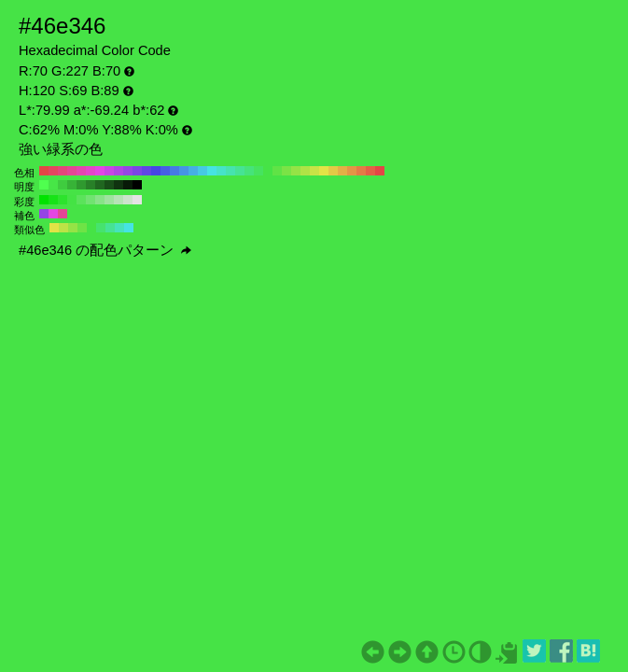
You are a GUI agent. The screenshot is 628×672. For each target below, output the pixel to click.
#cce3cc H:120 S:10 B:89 (128, 200)
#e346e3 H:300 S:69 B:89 (100, 171)
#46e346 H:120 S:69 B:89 (268, 171)
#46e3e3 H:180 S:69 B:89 (212, 171)
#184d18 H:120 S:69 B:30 (109, 185)
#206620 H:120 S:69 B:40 (100, 185)
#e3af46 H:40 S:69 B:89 (342, 171)
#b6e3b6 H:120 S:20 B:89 (119, 200)
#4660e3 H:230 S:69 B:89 (165, 171)
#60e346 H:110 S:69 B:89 (277, 171)
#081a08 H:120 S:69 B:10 (128, 185)
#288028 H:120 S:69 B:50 (91, 185)
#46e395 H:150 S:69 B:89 (240, 171)
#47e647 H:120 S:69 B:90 (53, 185)
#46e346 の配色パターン (105, 250)
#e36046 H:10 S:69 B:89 (370, 171)
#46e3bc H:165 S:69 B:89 (119, 228)
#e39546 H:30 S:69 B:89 (352, 171)
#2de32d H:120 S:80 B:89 (63, 200)
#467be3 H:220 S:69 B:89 (174, 171)
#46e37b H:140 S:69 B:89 (249, 171)
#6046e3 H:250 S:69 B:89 (147, 171)
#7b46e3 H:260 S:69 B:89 (137, 171)
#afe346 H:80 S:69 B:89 (305, 171)
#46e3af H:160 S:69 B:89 (230, 171)
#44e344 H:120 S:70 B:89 (72, 200)
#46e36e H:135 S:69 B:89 (101, 228)
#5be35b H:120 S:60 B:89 (81, 200)
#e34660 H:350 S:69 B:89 (53, 171)
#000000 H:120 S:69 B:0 (137, 185)
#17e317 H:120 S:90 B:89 (53, 200)
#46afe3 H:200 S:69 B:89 (193, 171)
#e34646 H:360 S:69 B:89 (44, 171)
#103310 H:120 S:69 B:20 (119, 185)
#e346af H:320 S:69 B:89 (81, 171)
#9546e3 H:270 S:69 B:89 (128, 171)
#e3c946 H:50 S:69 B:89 (333, 171)
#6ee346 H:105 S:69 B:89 (82, 228)
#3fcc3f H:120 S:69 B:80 (63, 185)
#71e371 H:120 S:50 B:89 (91, 200)
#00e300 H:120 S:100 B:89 (44, 200)
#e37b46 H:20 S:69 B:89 (361, 171)
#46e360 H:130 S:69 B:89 (258, 171)
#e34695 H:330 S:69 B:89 (72, 171)
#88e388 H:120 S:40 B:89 (100, 200)
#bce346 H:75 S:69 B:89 (63, 228)
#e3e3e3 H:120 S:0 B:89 (137, 200)
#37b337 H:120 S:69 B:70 (72, 185)
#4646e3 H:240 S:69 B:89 (156, 171)
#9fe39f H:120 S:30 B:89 (109, 200)
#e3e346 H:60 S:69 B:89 (324, 171)
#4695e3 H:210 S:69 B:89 (184, 171)
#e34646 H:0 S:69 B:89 (380, 171)
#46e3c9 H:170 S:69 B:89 (221, 171)
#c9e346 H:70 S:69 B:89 (314, 171)
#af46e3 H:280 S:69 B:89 (119, 171)
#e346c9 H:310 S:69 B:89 (91, 171)
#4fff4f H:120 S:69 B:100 (44, 185)
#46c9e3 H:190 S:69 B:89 (202, 171)
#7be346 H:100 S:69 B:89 (286, 171)
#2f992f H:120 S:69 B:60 (81, 185)
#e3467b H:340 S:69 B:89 (63, 171)
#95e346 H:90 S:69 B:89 (296, 171)
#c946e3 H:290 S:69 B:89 (109, 171)
